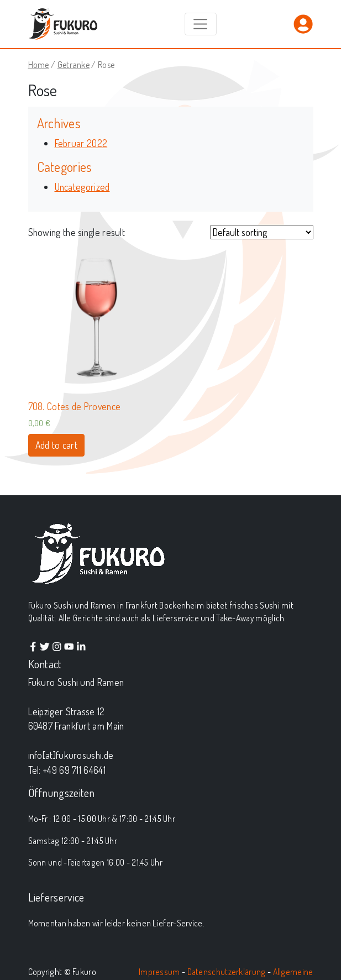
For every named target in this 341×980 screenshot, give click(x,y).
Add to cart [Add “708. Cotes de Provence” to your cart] (56, 445)
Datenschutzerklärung (227, 972)
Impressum (159, 972)
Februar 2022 (81, 143)
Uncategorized (82, 187)
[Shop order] (262, 232)
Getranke (74, 64)
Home (39, 64)
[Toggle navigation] (200, 24)
